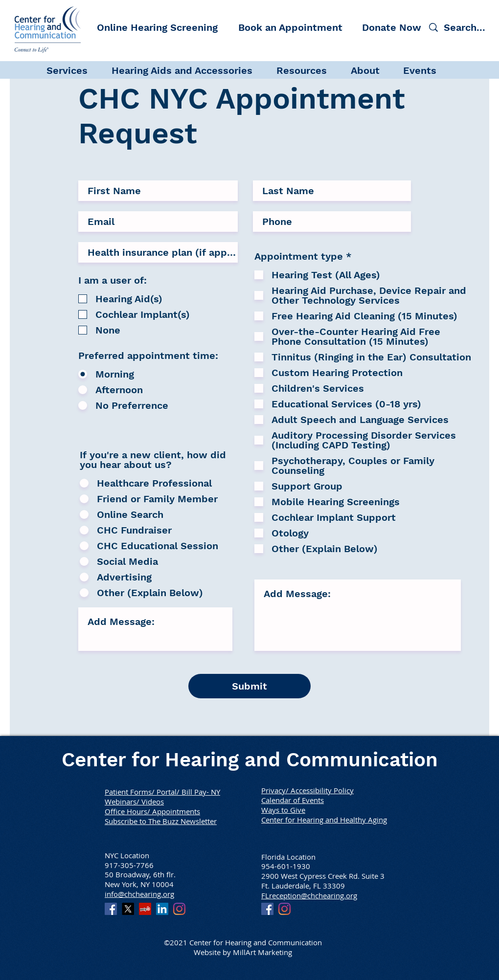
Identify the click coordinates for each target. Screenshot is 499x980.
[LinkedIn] (162, 909)
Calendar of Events (293, 800)
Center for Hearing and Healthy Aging (324, 820)
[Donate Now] (392, 27)
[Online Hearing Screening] (157, 27)
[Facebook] (111, 909)
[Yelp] (145, 909)
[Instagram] (179, 909)
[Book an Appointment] (290, 27)
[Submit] (249, 686)
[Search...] (466, 27)
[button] (74, 70)
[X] (128, 909)
